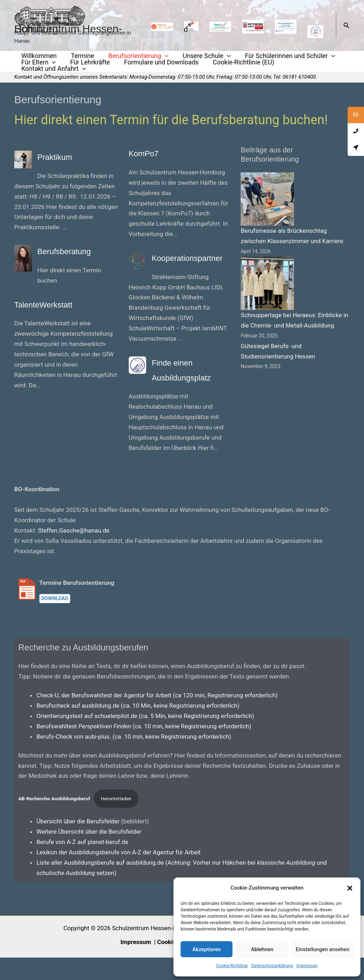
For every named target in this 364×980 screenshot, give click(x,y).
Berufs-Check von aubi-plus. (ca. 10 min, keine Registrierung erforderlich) (134, 759)
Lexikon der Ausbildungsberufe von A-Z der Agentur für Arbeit (118, 875)
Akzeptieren (207, 949)
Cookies (168, 964)
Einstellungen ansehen (323, 949)
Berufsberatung (76, 253)
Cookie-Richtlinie (232, 966)
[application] (152, 57)
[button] (350, 888)
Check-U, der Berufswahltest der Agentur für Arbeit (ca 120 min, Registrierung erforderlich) (157, 718)
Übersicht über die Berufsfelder (79, 844)
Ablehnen (262, 949)
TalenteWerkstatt (57, 307)
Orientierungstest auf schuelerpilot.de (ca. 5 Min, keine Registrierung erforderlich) (145, 738)
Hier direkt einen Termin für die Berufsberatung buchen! (171, 123)
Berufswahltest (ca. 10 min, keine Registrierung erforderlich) (144, 749)
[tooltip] (354, 116)
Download (55, 621)
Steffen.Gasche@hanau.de (74, 553)
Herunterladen (116, 821)
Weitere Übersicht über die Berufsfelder (89, 854)
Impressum (307, 966)
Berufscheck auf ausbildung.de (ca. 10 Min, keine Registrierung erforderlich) (138, 728)
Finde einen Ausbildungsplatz (180, 384)
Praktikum (63, 159)
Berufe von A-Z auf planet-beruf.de (82, 864)
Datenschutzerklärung (272, 966)
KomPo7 (151, 156)
